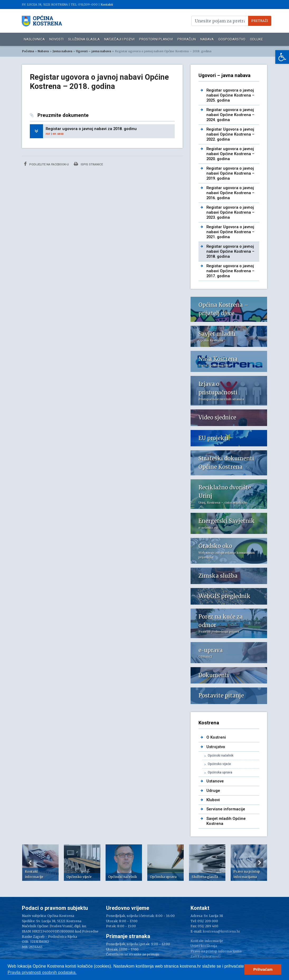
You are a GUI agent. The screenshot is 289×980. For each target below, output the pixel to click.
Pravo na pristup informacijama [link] (216, 951)
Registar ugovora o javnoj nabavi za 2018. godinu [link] (91, 129)
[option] (40, 863)
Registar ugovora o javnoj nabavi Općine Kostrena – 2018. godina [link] (230, 252)
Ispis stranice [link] (88, 164)
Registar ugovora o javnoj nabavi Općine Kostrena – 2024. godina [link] (230, 115)
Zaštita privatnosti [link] (205, 956)
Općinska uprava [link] (220, 772)
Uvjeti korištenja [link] (204, 946)
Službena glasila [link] (84, 39)
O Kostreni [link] (216, 737)
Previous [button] (30, 863)
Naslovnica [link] (34, 39)
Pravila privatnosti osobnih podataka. (42, 972)
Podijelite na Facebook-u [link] (46, 164)
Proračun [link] (187, 39)
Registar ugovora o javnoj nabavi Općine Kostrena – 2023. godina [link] (230, 212)
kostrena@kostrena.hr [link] (221, 931)
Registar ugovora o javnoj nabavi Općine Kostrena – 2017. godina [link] (230, 271)
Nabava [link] (207, 39)
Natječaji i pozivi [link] (119, 39)
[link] (282, 57)
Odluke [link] (256, 39)
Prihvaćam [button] (263, 969)
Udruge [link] (213, 791)
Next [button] (259, 863)
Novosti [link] (56, 39)
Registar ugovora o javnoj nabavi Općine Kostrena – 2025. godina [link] (230, 95)
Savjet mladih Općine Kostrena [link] (226, 821)
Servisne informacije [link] (226, 809)
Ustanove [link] (215, 781)
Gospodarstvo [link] (232, 39)
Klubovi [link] (213, 800)
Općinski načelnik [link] (221, 756)
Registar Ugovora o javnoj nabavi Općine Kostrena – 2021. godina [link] (230, 232)
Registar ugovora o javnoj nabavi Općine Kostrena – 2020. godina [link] (230, 154)
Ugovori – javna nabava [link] (94, 51)
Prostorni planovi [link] (156, 39)
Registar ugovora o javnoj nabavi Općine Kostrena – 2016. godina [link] (230, 193)
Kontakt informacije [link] (207, 941)
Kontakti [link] (107, 4)
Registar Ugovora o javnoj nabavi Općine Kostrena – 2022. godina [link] (230, 134)
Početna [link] (28, 51)
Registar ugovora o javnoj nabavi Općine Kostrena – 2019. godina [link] (230, 173)
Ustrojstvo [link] (216, 747)
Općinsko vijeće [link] (219, 764)
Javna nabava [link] (62, 51)
